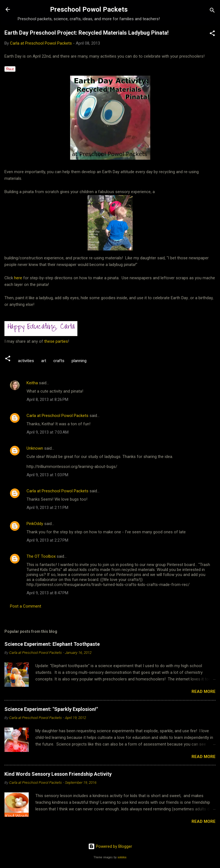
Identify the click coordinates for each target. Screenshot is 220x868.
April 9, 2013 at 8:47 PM (47, 593)
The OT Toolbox (41, 556)
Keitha (32, 383)
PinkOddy (35, 524)
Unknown (35, 448)
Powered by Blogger (110, 846)
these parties (56, 341)
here (19, 278)
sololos (122, 857)
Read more (204, 692)
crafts (59, 361)
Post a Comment (26, 606)
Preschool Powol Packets (89, 9)
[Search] (212, 11)
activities (26, 361)
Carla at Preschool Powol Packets (57, 416)
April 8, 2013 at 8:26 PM (47, 400)
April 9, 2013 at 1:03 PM (47, 475)
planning (79, 361)
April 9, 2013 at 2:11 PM (47, 508)
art (44, 361)
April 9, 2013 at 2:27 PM (47, 540)
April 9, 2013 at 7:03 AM (48, 432)
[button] (212, 34)
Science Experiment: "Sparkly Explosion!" (51, 709)
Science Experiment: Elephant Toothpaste (52, 644)
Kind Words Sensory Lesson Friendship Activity (58, 774)
